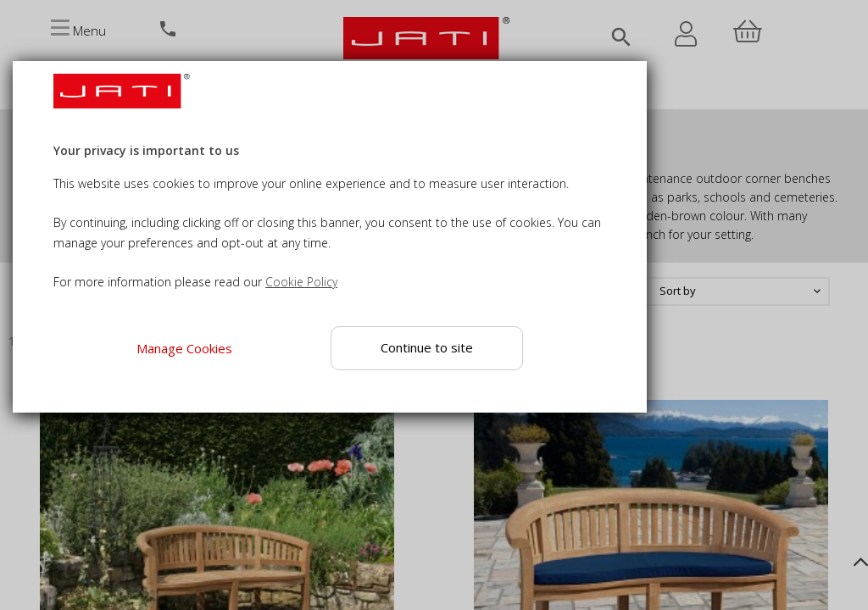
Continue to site (428, 347)
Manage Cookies (184, 348)
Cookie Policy (301, 282)
